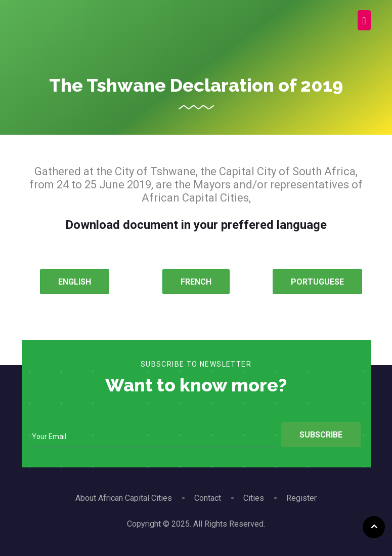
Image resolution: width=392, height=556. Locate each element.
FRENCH (196, 282)
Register (301, 498)
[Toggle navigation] (364, 20)
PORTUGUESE (317, 282)
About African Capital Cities (124, 498)
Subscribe (321, 435)
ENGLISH (75, 282)
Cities (254, 498)
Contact (208, 498)
